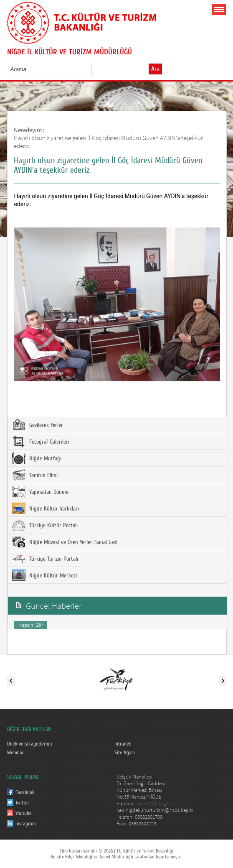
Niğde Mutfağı (37, 458)
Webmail (16, 753)
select (94, 69)
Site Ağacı (125, 753)
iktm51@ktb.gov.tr (156, 803)
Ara (155, 69)
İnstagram (26, 824)
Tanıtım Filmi (35, 475)
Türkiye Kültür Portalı (45, 525)
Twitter (22, 803)
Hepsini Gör (31, 625)
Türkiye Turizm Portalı (45, 559)
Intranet (123, 744)
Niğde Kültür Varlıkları (46, 508)
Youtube (24, 813)
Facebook (25, 792)
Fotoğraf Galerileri (41, 442)
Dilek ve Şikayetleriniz (30, 744)
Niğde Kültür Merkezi (44, 575)
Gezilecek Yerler (38, 425)
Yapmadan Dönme (40, 492)
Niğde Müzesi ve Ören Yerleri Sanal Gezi (65, 542)
